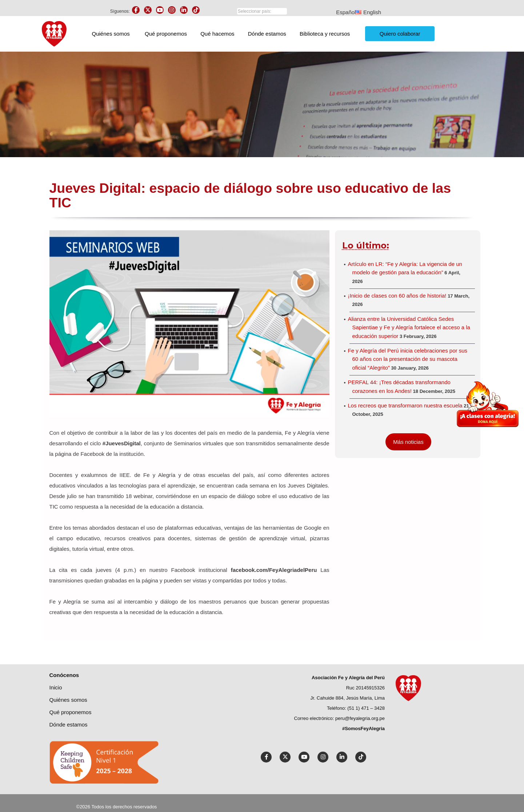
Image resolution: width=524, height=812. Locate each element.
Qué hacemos (217, 34)
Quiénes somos (111, 34)
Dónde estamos (267, 34)
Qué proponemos (166, 34)
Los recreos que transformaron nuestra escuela (405, 405)
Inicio (56, 687)
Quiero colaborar (400, 34)
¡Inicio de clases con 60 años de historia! (397, 296)
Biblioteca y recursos (325, 34)
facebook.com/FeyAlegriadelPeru (274, 570)
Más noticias (408, 442)
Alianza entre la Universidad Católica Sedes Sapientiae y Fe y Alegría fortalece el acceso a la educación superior (409, 327)
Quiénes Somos (68, 700)
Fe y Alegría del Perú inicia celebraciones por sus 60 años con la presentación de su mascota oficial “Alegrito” (408, 359)
